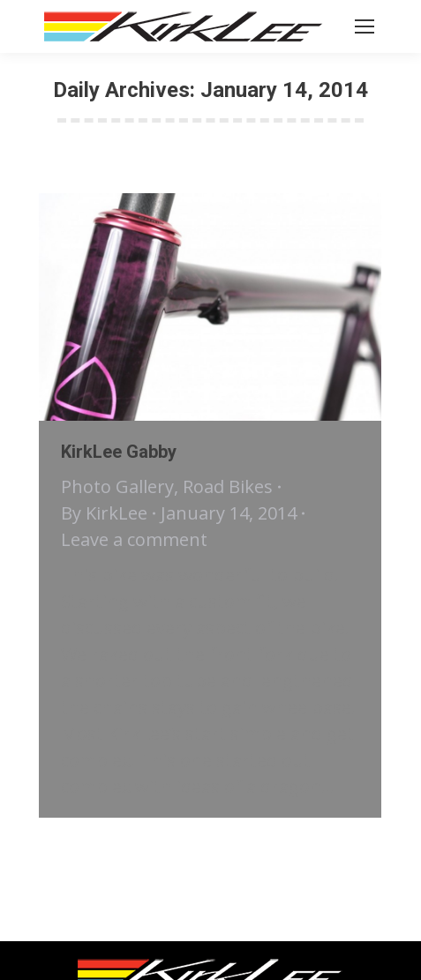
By (104, 513)
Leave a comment (134, 539)
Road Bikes (228, 486)
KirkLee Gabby (119, 452)
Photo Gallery (117, 486)
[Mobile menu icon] (365, 26)
